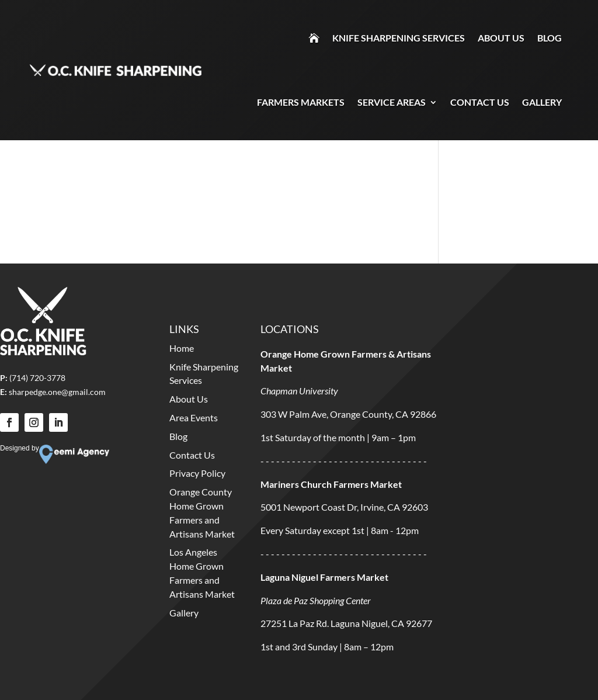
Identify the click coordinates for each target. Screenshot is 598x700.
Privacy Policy (197, 473)
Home (182, 348)
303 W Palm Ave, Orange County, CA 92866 (348, 414)
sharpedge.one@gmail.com (57, 392)
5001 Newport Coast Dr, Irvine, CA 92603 (344, 507)
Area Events (194, 417)
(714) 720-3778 (37, 378)
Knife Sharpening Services (399, 38)
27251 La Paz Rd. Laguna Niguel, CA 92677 (346, 623)
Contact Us (480, 102)
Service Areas (392, 102)
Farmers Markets (301, 102)
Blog (550, 38)
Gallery (542, 102)
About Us (501, 38)
